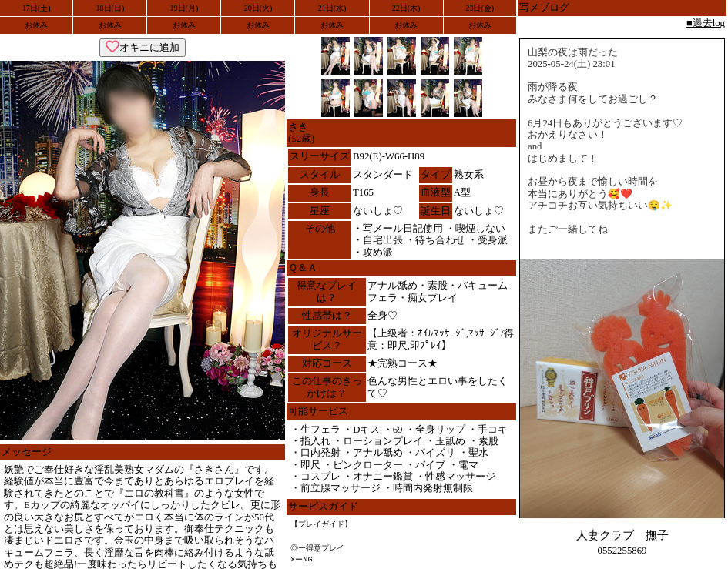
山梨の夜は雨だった (573, 52)
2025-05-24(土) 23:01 (572, 64)
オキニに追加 (143, 47)
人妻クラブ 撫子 (622, 535)
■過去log (706, 23)
